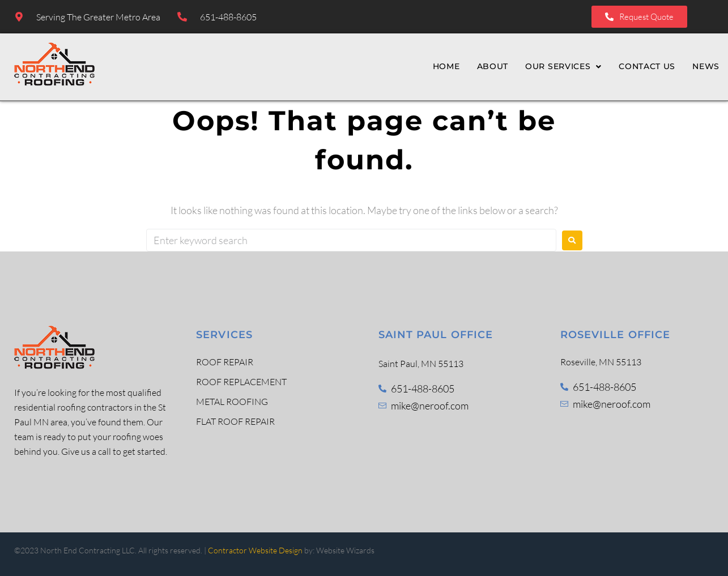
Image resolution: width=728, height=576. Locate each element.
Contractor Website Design (255, 550)
